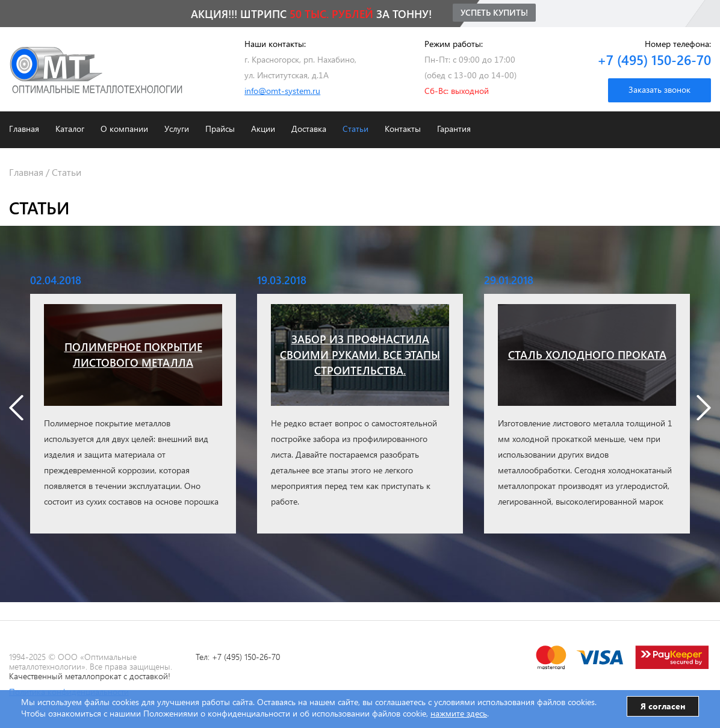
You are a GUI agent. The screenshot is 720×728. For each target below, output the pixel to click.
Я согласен (663, 706)
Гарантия (454, 129)
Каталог (70, 129)
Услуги (177, 129)
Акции (263, 129)
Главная (24, 129)
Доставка (309, 129)
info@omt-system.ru (282, 91)
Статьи (355, 129)
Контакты (403, 129)
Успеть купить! (494, 12)
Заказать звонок (659, 89)
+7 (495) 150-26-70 (654, 60)
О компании (124, 129)
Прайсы (220, 129)
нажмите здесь (459, 713)
